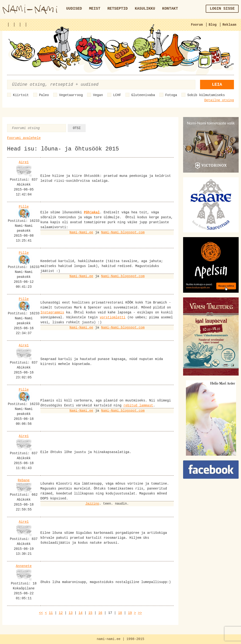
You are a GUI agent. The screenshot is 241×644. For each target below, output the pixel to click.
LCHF (117, 95)
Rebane (24, 480)
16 (100, 613)
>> (140, 613)
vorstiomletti (113, 317)
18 (120, 613)
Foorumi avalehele (24, 138)
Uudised (74, 9)
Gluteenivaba (143, 95)
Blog (213, 25)
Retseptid (117, 9)
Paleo (44, 95)
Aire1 (24, 162)
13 (71, 613)
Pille (24, 207)
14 (81, 613)
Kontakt (170, 9)
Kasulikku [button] (145, 9)
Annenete (24, 566)
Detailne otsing (219, 100)
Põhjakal (92, 212)
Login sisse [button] (222, 9)
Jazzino (92, 504)
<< (41, 613)
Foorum (197, 25)
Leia (217, 85)
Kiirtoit (21, 95)
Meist (95, 9)
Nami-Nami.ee (81, 232)
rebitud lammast (138, 405)
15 (90, 613)
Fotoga (171, 95)
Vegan (98, 95)
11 (51, 613)
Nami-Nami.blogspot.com (123, 232)
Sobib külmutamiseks (206, 95)
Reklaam (229, 25)
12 (61, 613)
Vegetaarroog (71, 95)
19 (130, 613)
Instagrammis (52, 312)
